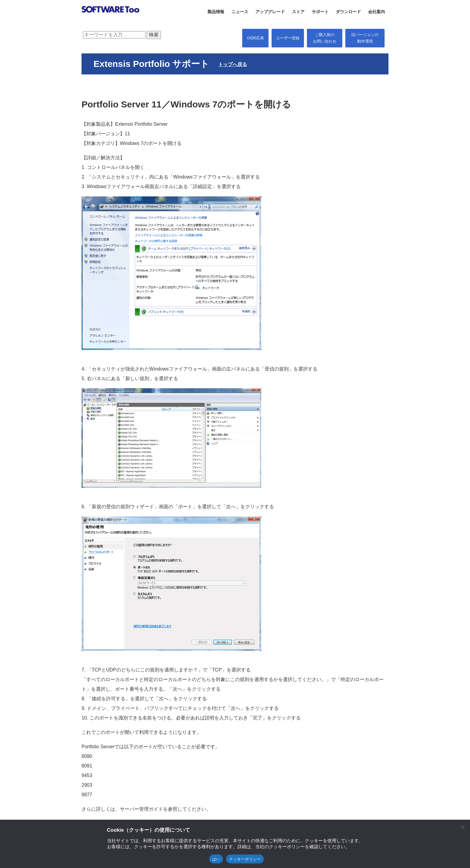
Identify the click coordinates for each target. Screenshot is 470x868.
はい (216, 859)
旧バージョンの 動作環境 (365, 38)
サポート (320, 12)
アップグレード (270, 12)
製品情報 (216, 12)
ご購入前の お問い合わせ (325, 38)
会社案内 (376, 12)
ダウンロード (348, 12)
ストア (298, 12)
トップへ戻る (233, 64)
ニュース (240, 12)
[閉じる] (463, 827)
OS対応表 (255, 38)
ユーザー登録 (288, 38)
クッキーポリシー (245, 859)
